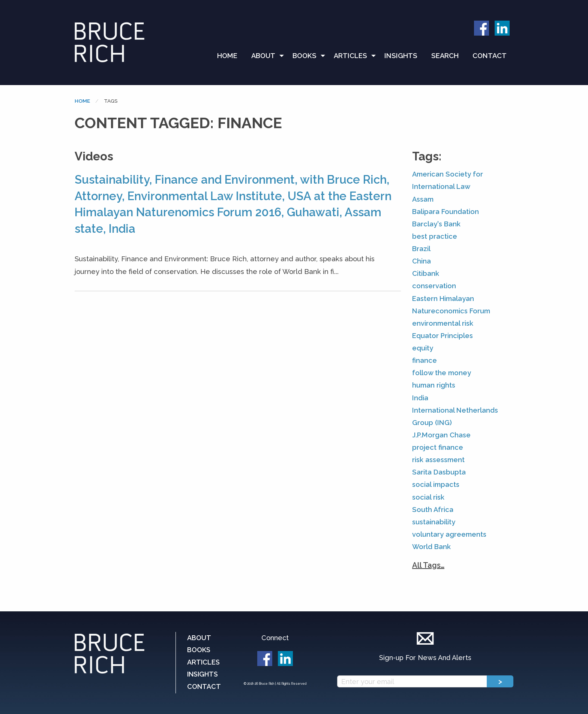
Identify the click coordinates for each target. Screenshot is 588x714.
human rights (434, 385)
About (263, 56)
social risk (428, 497)
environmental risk (443, 323)
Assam (423, 199)
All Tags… (428, 565)
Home (227, 56)
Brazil (421, 249)
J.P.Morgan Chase (441, 435)
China (421, 261)
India (420, 398)
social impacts (436, 484)
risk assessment (438, 460)
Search (445, 56)
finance (424, 360)
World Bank (431, 547)
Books (304, 56)
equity (423, 348)
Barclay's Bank (436, 224)
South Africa (433, 510)
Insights (401, 56)
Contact (490, 56)
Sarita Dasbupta (439, 472)
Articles (350, 56)
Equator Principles (442, 336)
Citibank (426, 273)
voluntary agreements (449, 534)
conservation (434, 286)
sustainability (434, 522)
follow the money (442, 373)
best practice (435, 236)
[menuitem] (231, 56)
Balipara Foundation (445, 212)
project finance (438, 447)
